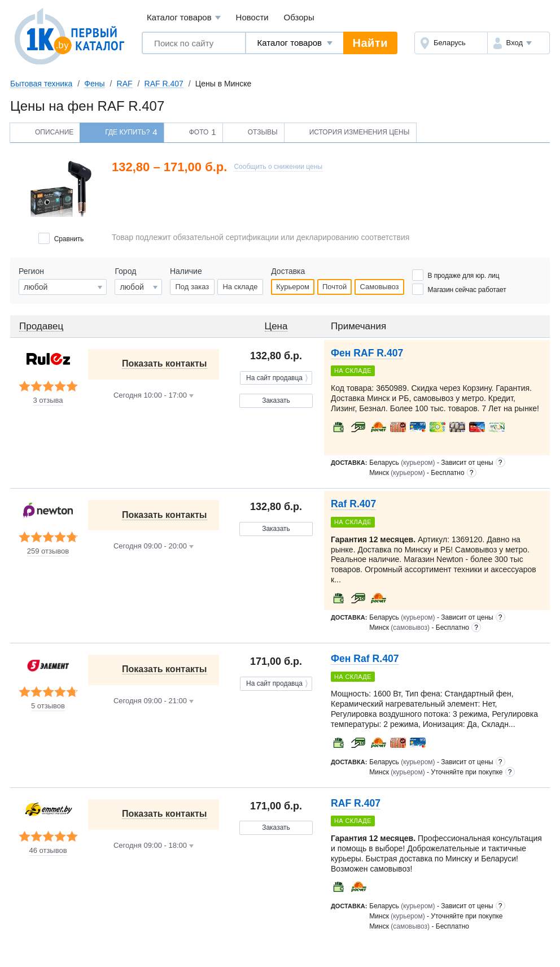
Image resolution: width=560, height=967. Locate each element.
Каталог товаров (184, 18)
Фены (94, 84)
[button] (519, 43)
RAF (125, 84)
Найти (370, 43)
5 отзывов (48, 706)
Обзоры (299, 17)
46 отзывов (48, 851)
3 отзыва (48, 400)
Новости (252, 17)
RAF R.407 (164, 84)
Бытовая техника (41, 84)
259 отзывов (48, 551)
